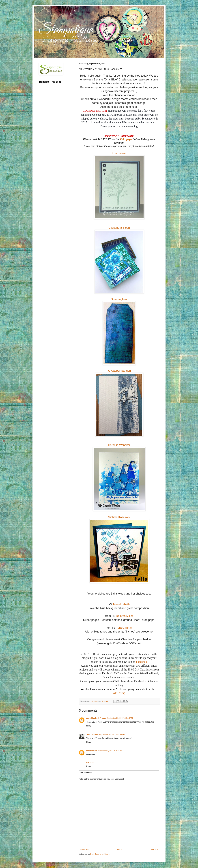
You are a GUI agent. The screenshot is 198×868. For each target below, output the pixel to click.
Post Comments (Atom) (100, 854)
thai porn (90, 762)
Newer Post (84, 850)
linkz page (126, 139)
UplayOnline (92, 751)
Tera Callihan (124, 628)
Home (120, 850)
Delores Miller (124, 616)
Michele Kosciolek (119, 517)
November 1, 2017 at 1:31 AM (110, 751)
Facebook (142, 662)
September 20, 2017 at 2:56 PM (112, 735)
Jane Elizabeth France (96, 718)
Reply (89, 726)
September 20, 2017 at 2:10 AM (120, 718)
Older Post (154, 850)
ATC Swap (119, 693)
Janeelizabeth (121, 604)
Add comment (86, 773)
